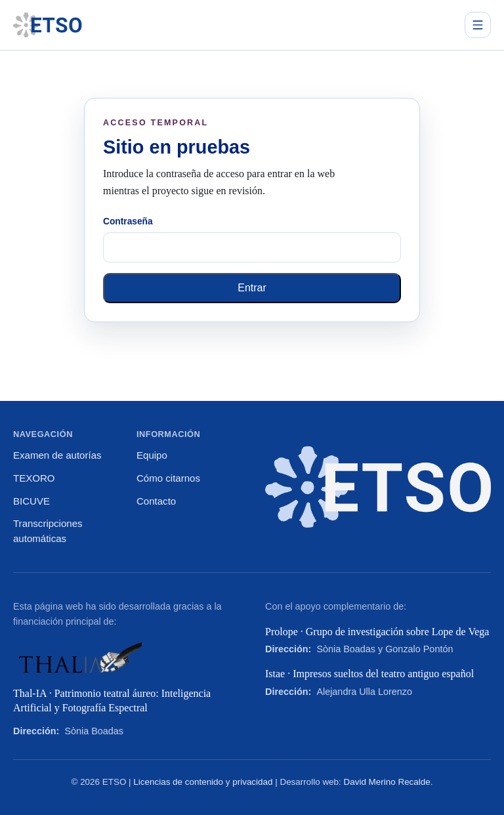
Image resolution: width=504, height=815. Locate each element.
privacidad (252, 782)
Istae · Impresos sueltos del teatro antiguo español (369, 674)
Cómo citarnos (168, 478)
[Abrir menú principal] (478, 25)
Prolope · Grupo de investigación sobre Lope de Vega (377, 632)
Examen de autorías (57, 455)
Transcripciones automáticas (48, 531)
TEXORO (34, 478)
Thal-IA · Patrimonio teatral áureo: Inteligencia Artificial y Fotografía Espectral (112, 700)
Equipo (152, 455)
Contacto (156, 501)
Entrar (252, 288)
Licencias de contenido (178, 782)
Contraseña (128, 221)
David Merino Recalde (387, 782)
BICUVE (31, 501)
